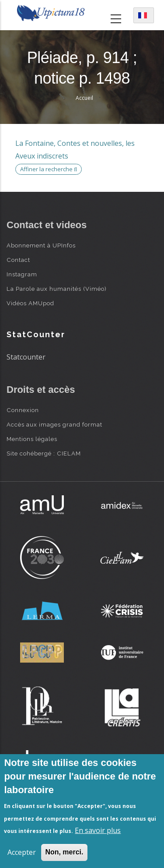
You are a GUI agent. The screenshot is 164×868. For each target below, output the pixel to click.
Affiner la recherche (49, 169)
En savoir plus (98, 830)
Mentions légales (32, 439)
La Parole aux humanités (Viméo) (57, 289)
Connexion (23, 410)
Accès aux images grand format (54, 424)
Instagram (22, 274)
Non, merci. (64, 852)
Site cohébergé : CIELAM (44, 453)
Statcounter (26, 357)
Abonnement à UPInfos (41, 245)
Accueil (84, 98)
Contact (18, 260)
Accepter (22, 852)
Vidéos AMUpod (30, 303)
